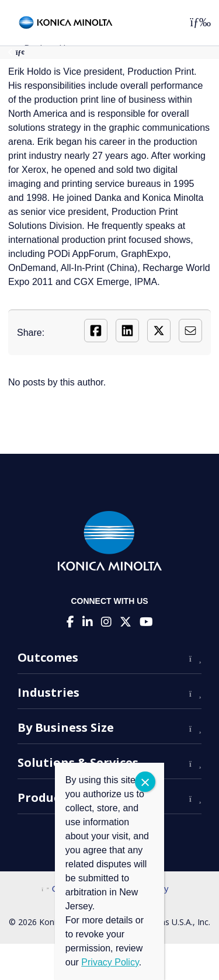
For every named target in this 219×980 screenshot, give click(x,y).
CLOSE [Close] (145, 782)
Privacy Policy (110, 962)
